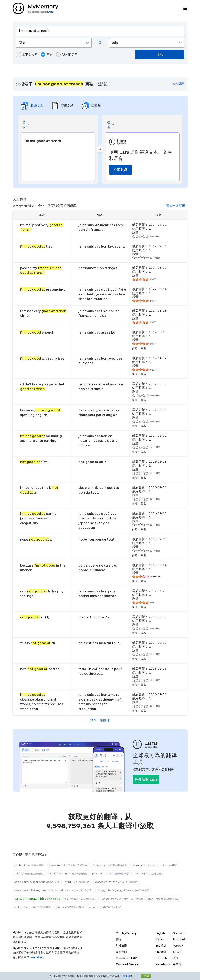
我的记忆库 (67, 54)
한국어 (177, 964)
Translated (35, 957)
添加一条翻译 (176, 206)
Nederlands (163, 964)
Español (161, 946)
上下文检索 (27, 54)
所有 (47, 54)
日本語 (177, 952)
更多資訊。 (129, 976)
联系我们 (121, 952)
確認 (146, 976)
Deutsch (161, 958)
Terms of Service (127, 964)
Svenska (178, 933)
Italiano (160, 939)
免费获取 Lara (146, 779)
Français (161, 952)
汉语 (176, 958)
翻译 (119, 939)
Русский (178, 946)
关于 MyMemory (126, 933)
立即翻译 (120, 170)
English (160, 933)
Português (180, 939)
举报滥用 (121, 946)
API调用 (178, 84)
